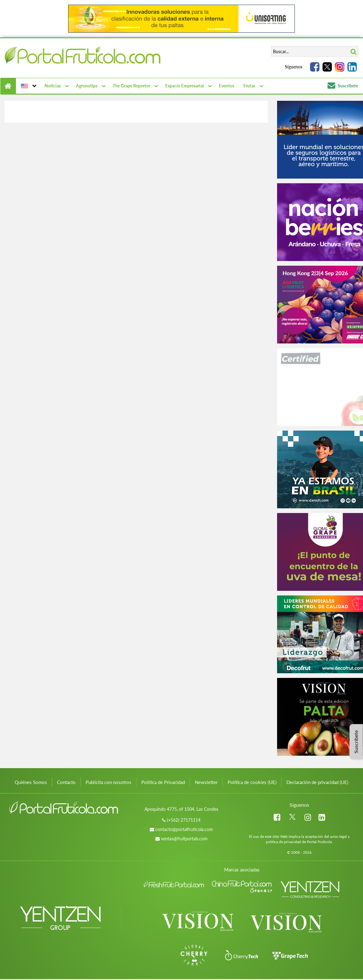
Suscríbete (343, 86)
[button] (28, 86)
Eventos (226, 86)
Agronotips (87, 86)
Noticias (53, 86)
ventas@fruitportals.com (184, 839)
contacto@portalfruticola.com (184, 829)
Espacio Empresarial (184, 86)
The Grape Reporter (131, 86)
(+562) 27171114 (184, 820)
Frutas (249, 86)
